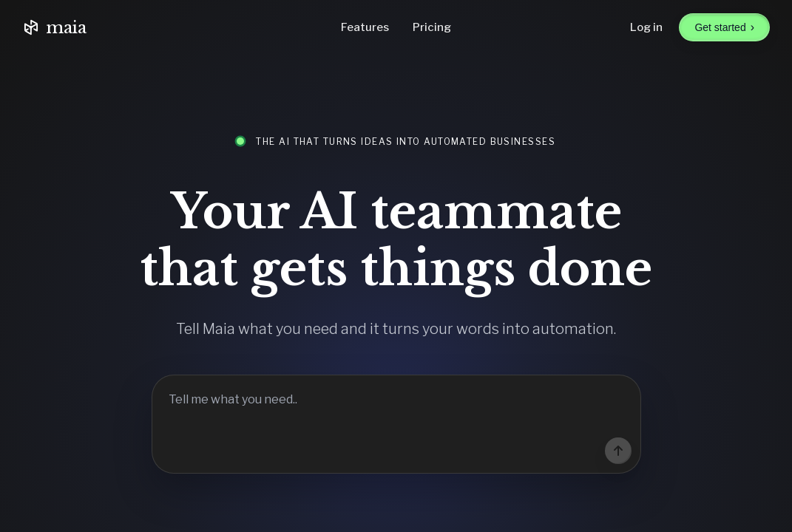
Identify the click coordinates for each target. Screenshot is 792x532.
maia (54, 28)
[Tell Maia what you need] (396, 424)
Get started (724, 27)
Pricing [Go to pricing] (432, 27)
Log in (646, 27)
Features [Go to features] (365, 27)
